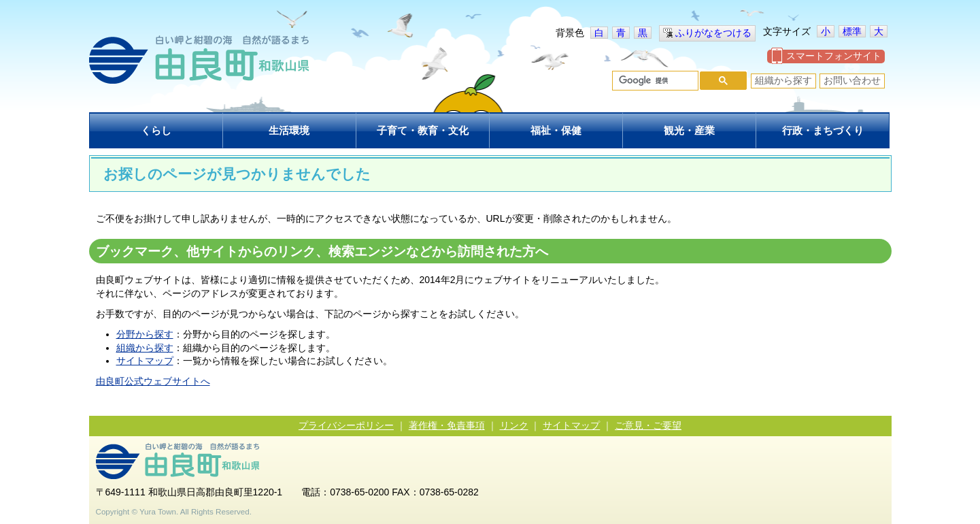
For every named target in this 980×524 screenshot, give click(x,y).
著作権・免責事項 (447, 425)
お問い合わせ (852, 80)
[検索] (654, 81)
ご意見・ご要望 (648, 425)
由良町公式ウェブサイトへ (153, 381)
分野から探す (145, 334)
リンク (514, 425)
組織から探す (783, 80)
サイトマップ (145, 361)
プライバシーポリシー (346, 425)
